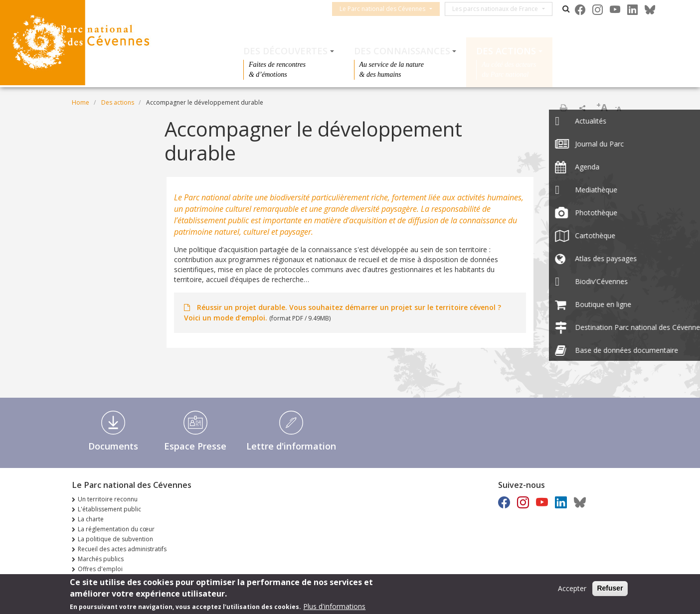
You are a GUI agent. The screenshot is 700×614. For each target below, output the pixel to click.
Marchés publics (101, 559)
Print (563, 108)
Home (81, 102)
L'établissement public (109, 509)
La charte (91, 519)
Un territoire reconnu (108, 499)
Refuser (610, 590)
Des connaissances (402, 51)
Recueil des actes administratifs (122, 549)
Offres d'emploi (100, 569)
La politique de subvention (115, 539)
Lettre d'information (291, 446)
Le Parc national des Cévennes (390, 9)
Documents (113, 446)
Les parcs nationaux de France (503, 9)
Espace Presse (195, 446)
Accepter (572, 590)
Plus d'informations (334, 607)
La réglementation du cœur (116, 529)
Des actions (506, 51)
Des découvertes (285, 51)
